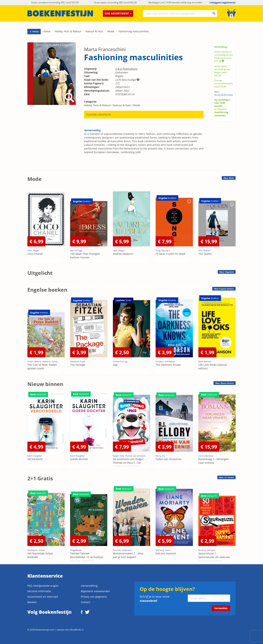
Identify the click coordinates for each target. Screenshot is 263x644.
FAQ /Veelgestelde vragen (43, 586)
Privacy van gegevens (94, 597)
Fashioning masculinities (134, 31)
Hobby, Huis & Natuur (68, 31)
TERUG (34, 32)
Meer (229, 178)
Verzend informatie (39, 591)
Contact (86, 602)
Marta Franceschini (105, 49)
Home (47, 31)
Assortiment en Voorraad (43, 597)
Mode (111, 31)
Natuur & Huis (94, 31)
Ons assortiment (118, 13)
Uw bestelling (89, 586)
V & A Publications (126, 69)
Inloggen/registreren (223, 2)
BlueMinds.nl (77, 630)
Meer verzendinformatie (224, 93)
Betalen (32, 602)
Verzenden (221, 608)
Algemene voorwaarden (95, 591)
